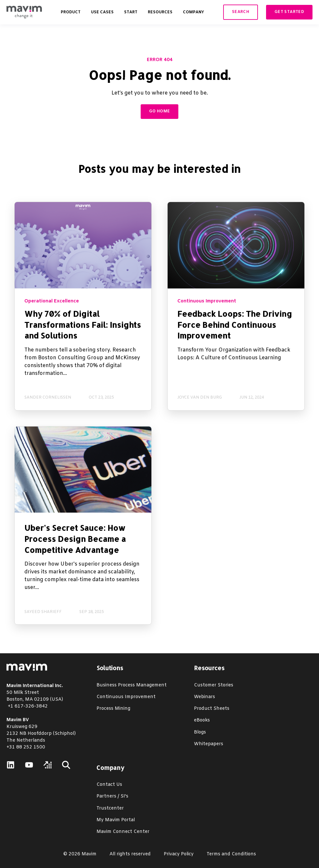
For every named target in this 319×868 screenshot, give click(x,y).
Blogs (200, 732)
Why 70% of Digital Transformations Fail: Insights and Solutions (83, 325)
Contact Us (109, 785)
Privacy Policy (179, 854)
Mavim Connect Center (123, 832)
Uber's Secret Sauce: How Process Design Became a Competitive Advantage (75, 539)
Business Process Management (132, 685)
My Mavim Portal (116, 820)
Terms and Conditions (231, 854)
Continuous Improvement (126, 697)
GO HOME (160, 111)
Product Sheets (212, 709)
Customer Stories (214, 685)
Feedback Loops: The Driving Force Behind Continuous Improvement (235, 325)
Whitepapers (209, 744)
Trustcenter (110, 808)
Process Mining (113, 709)
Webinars (204, 697)
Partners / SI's (112, 796)
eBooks (202, 720)
